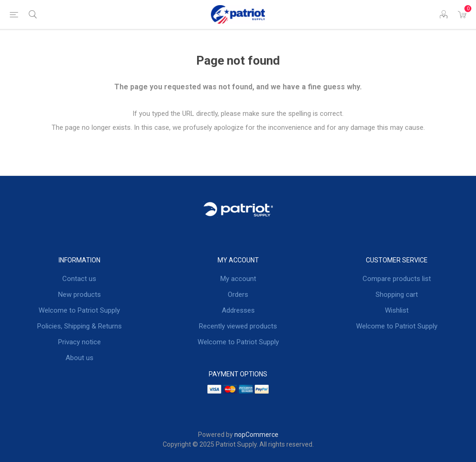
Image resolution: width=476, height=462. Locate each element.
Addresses (238, 310)
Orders (238, 295)
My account (238, 279)
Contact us (79, 279)
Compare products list (397, 279)
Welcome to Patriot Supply (79, 310)
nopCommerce (256, 435)
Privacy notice (79, 342)
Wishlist (397, 310)
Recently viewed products (238, 326)
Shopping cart (397, 295)
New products (79, 295)
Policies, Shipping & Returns (79, 326)
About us (79, 358)
